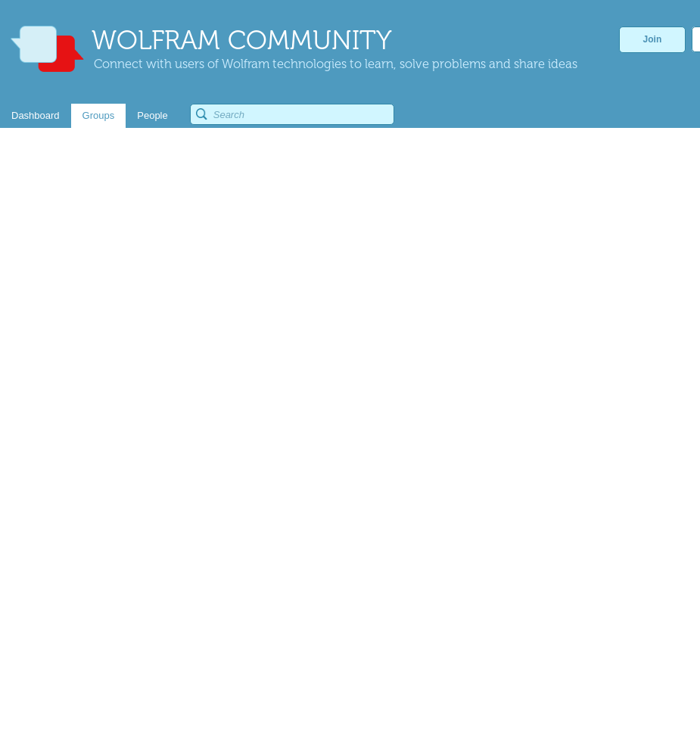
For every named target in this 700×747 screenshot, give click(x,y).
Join (653, 39)
